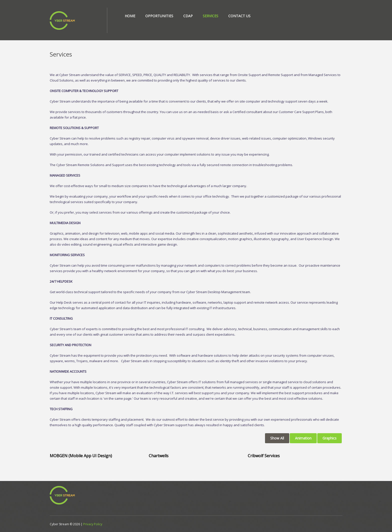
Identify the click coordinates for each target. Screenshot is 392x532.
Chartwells (159, 456)
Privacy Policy (93, 524)
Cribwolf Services (264, 456)
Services (210, 16)
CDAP (188, 16)
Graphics (329, 438)
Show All (277, 438)
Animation (303, 438)
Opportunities (159, 16)
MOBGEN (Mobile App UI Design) (81, 456)
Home (130, 16)
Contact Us (239, 16)
